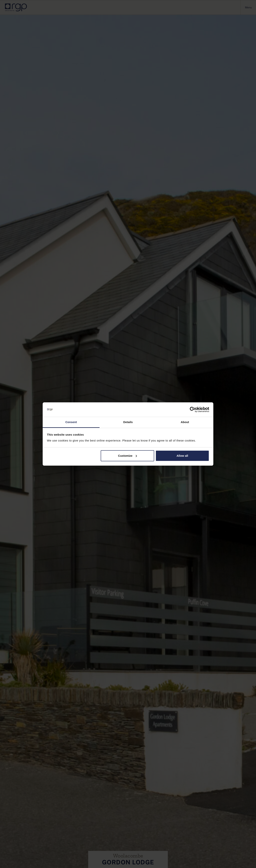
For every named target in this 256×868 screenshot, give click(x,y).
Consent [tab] (71, 422)
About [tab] (185, 422)
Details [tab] (128, 422)
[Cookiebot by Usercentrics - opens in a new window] (193, 410)
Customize (128, 456)
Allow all (182, 456)
